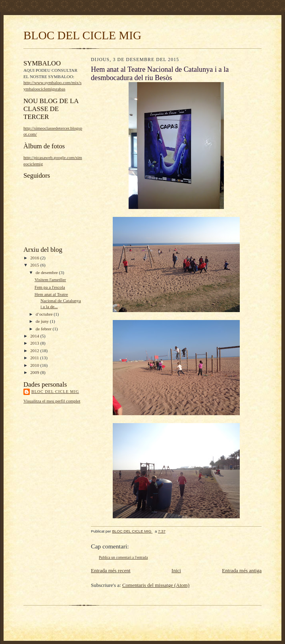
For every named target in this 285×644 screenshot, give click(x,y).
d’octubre (45, 314)
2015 (35, 265)
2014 (35, 336)
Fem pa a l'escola (50, 287)
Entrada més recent (111, 570)
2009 (35, 372)
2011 (35, 358)
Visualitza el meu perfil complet (52, 401)
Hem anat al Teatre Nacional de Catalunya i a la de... (58, 300)
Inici (176, 570)
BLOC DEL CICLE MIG (82, 35)
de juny (43, 321)
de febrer (44, 329)
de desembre (47, 272)
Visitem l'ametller (50, 280)
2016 (35, 258)
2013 (35, 343)
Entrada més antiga (242, 570)
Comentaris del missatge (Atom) (156, 585)
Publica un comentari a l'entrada (123, 557)
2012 (35, 351)
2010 (35, 365)
